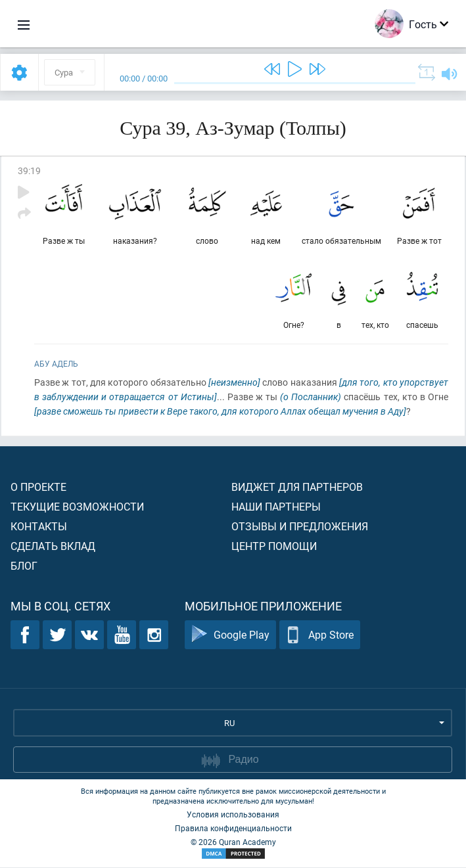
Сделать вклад (53, 546)
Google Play (230, 636)
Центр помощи (274, 546)
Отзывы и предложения (300, 527)
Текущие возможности (77, 507)
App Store (320, 636)
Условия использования (233, 815)
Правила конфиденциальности (233, 829)
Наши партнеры (276, 507)
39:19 (29, 171)
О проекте (38, 487)
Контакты (39, 527)
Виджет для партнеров (297, 487)
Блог (24, 566)
